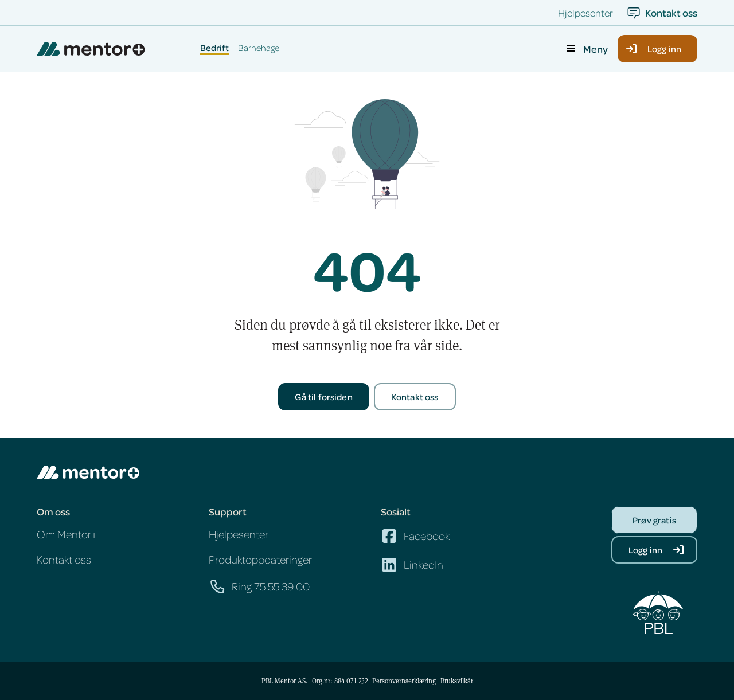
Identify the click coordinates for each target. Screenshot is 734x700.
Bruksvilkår (457, 681)
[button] (586, 49)
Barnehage (259, 48)
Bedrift (214, 48)
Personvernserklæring (404, 681)
